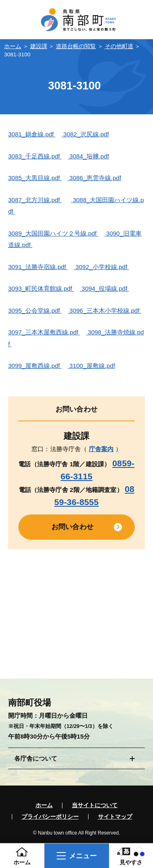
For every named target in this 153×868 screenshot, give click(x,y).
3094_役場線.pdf (104, 288)
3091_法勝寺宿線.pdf (38, 267)
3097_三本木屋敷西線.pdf (44, 332)
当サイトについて (95, 806)
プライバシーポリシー (50, 817)
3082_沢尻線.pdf (85, 134)
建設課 (39, 46)
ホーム (13, 46)
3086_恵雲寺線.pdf (94, 178)
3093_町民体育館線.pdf (41, 288)
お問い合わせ (72, 527)
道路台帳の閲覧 (76, 46)
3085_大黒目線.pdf (35, 178)
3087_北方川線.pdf (35, 200)
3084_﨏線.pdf (88, 156)
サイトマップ (115, 817)
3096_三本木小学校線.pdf (104, 310)
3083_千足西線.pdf (35, 156)
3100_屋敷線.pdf (91, 366)
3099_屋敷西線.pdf (35, 366)
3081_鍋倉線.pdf (32, 134)
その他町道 (119, 46)
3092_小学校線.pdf (101, 267)
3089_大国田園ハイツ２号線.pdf (53, 233)
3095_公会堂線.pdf (35, 310)
